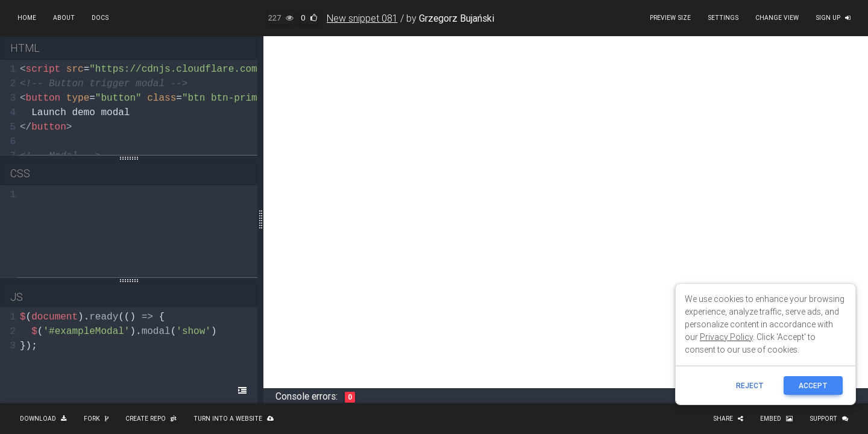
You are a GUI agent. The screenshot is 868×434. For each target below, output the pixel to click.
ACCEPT (813, 385)
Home (27, 18)
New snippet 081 (362, 18)
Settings (723, 18)
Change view (777, 18)
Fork (96, 419)
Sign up (833, 18)
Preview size (670, 18)
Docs (100, 18)
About (64, 18)
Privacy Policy (726, 337)
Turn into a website (234, 419)
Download (43, 419)
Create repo (151, 419)
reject (750, 385)
